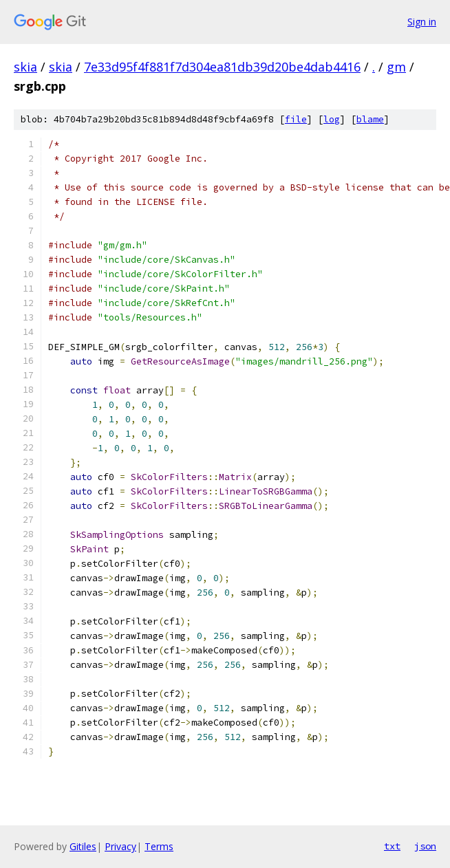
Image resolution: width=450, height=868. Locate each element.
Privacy (120, 846)
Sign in (422, 22)
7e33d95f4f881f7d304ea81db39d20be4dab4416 (222, 67)
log (332, 119)
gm (396, 67)
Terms (159, 846)
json (425, 846)
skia (25, 67)
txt (392, 846)
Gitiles (83, 846)
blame (370, 119)
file (296, 119)
